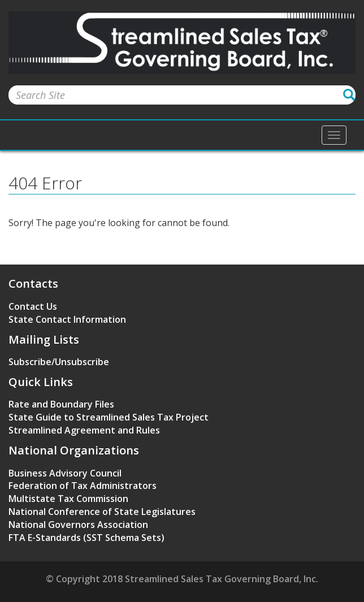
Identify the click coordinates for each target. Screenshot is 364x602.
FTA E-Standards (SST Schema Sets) (86, 538)
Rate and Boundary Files (61, 404)
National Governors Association (78, 525)
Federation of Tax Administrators (83, 486)
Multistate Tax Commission (68, 499)
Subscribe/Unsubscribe (59, 362)
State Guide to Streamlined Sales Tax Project (109, 417)
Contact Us (33, 306)
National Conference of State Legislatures (102, 512)
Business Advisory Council (65, 473)
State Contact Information (67, 319)
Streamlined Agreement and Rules (84, 430)
